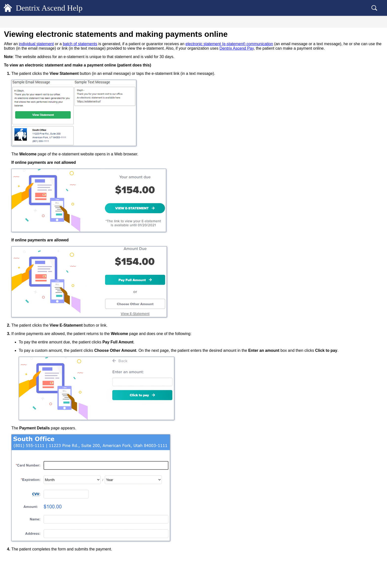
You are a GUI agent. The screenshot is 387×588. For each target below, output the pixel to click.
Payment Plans (23, 479)
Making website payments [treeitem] (35, 385)
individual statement (120, 44)
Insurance (18, 504)
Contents (39, 22)
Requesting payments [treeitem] (32, 205)
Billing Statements (26, 495)
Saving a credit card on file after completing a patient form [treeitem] (40, 243)
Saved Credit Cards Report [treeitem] (36, 471)
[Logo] (8, 8)
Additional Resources (28, 548)
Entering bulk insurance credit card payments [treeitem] (42, 305)
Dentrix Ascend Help (57, 8)
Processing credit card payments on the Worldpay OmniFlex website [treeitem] (45, 338)
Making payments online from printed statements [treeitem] (44, 363)
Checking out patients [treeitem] (28, 487)
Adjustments (22, 131)
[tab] (39, 22)
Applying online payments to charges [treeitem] (43, 406)
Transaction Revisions (29, 115)
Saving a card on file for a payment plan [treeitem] (45, 295)
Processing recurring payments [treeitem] (39, 274)
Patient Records (23, 43)
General (16, 34)
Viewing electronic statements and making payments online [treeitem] (43, 350)
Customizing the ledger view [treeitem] (33, 86)
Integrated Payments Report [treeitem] (37, 463)
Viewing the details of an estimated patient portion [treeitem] (43, 96)
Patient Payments (25, 139)
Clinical (16, 61)
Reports (16, 513)
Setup (14, 522)
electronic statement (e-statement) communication (313, 44)
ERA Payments (24, 164)
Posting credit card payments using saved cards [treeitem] (46, 264)
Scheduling (19, 52)
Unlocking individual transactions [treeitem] (37, 172)
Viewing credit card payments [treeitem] (38, 414)
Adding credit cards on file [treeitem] (36, 233)
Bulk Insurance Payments (31, 156)
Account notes (23, 107)
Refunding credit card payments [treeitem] (39, 446)
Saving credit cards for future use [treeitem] (40, 225)
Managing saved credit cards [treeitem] (37, 254)
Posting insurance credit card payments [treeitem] (45, 315)
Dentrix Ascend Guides (29, 539)
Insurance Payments (27, 147)
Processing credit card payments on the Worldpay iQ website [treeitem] (45, 325)
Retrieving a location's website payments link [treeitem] (46, 375)
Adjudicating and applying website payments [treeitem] (42, 395)
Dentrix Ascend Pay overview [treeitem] (38, 188)
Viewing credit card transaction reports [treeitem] (44, 455)
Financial (17, 70)
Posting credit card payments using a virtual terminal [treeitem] (43, 215)
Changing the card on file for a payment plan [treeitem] (45, 284)
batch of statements (163, 44)
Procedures (21, 123)
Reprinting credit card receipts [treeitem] (38, 430)
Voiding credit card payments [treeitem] (38, 438)
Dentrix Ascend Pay (27, 180)
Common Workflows (27, 531)
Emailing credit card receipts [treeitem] (37, 422)
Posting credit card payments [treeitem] (37, 196)
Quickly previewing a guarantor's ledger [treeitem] (41, 78)
